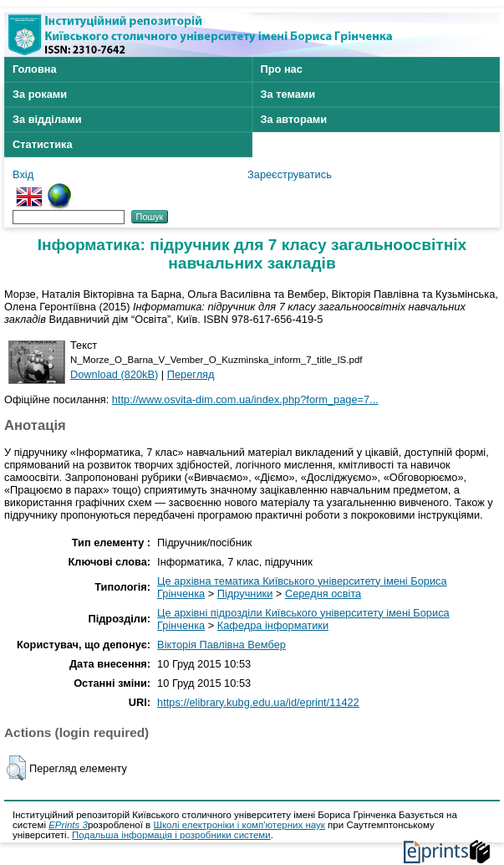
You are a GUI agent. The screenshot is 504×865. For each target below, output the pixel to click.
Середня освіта (323, 594)
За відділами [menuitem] (47, 119)
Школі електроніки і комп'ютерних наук (239, 825)
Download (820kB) (114, 374)
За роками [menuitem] (40, 94)
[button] (16, 768)
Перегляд (191, 374)
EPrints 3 (68, 825)
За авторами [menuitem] (294, 119)
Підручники (245, 594)
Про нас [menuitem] (282, 69)
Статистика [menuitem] (43, 144)
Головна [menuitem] (35, 69)
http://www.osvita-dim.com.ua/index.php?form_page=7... (245, 399)
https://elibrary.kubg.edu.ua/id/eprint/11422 (258, 702)
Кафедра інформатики (273, 625)
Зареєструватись (290, 174)
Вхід (23, 174)
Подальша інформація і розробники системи (171, 835)
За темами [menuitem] (288, 94)
